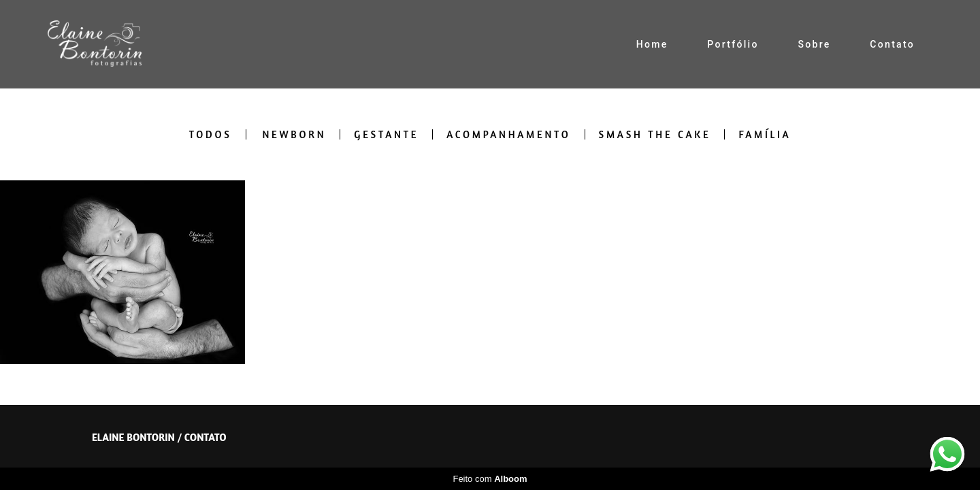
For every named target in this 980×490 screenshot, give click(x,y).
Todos (211, 134)
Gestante (386, 134)
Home (652, 44)
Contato (892, 44)
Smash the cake (655, 134)
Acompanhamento (508, 134)
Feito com (490, 479)
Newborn (294, 134)
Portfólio (733, 44)
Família (765, 134)
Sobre (814, 44)
